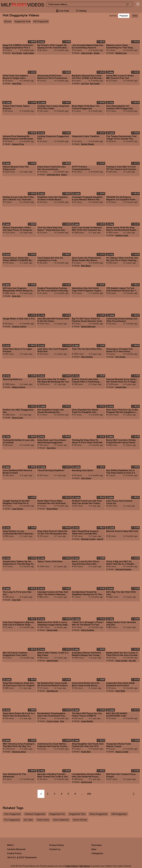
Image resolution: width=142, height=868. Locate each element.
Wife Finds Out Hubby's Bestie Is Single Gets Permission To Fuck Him (15, 77)
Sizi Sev (132, 661)
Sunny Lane (17, 418)
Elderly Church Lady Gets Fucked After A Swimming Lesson (85, 381)
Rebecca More (19, 387)
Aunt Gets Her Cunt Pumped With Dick (52, 350)
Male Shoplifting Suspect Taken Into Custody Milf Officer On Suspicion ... (85, 532)
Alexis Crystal (122, 752)
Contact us (55, 849)
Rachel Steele (88, 144)
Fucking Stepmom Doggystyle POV (53, 138)
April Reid (120, 691)
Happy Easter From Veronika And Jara (121, 624)
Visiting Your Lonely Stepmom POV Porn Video (53, 107)
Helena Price (18, 144)
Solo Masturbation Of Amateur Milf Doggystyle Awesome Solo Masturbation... (119, 107)
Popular (124, 16)
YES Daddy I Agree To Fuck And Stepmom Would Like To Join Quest (122, 289)
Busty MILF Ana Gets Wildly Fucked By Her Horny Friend (121, 441)
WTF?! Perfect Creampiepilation (81, 168)
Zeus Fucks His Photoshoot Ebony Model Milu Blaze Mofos (86, 259)
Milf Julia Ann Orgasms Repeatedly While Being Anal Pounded (19, 289)
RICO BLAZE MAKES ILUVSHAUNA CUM (117, 715)
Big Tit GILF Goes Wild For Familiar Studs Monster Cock (87, 320)
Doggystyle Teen (77, 814)
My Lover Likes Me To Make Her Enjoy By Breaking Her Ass (53, 381)
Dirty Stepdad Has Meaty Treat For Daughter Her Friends (85, 411)
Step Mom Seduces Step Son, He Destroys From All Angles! (19, 684)
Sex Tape (28, 820)
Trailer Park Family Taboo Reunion (16, 107)
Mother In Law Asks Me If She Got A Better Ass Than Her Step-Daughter (18, 198)
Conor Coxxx (53, 721)
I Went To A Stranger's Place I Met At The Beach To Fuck (88, 624)
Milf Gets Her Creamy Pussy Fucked (121, 775)
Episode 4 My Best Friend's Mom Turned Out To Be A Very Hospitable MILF (53, 775)
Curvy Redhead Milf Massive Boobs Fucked (17, 472)
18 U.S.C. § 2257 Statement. (22, 857)
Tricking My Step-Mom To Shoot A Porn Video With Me (87, 441)
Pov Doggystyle (12, 820)
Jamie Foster (52, 661)
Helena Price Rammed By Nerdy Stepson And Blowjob (18, 138)
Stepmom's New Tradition (86, 136)
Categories (97, 853)
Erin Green (17, 53)
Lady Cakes (29, 53)
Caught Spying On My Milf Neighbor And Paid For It (16, 502)
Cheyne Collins (19, 327)
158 (89, 794)
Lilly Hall (16, 600)
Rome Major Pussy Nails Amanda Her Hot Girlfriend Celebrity (51, 502)
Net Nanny (85, 866)
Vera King (51, 448)
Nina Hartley (87, 357)
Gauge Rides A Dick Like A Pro (19, 319)
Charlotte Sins (53, 175)
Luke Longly (87, 53)
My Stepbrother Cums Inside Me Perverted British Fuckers (53, 684)
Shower (8, 21)
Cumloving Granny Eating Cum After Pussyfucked (122, 320)
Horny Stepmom (61, 820)
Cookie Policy (14, 853)
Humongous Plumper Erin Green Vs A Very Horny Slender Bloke (119, 350)
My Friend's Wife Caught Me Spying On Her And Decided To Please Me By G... (52, 46)
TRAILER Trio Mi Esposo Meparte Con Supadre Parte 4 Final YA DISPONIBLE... (122, 198)
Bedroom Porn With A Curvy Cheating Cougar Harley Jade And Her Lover (52, 624)
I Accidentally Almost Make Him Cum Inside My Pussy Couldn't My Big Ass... (86, 775)
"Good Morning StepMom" (51, 470)
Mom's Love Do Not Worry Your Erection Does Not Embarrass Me (86, 563)
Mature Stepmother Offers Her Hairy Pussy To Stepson (17, 229)
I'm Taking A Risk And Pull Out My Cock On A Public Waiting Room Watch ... (122, 259)
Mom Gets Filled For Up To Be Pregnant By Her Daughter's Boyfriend (122, 411)
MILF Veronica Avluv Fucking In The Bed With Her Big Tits (19, 745)
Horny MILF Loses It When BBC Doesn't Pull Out (120, 77)
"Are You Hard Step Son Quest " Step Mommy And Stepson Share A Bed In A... (52, 229)
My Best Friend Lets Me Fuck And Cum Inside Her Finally (87, 502)
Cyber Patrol (71, 866)
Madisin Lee (121, 53)
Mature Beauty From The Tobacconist (16, 168)
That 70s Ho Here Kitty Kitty (87, 349)
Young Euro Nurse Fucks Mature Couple (119, 745)
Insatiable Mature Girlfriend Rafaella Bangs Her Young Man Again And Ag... (86, 654)
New (135, 16)
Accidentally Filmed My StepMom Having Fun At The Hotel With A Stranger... (87, 593)
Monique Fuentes (123, 569)
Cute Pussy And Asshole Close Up (119, 502)
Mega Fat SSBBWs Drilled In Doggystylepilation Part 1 (18, 46)
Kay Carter (95, 84)
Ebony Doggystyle (98, 814)
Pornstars (97, 845)
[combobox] (90, 4)
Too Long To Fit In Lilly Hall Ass (17, 593)
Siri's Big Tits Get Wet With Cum (121, 593)
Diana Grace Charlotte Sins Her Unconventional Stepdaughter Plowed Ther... (53, 168)
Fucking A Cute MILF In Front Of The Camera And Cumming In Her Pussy (122, 168)
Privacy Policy (56, 845)
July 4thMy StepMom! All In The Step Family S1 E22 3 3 (121, 472)
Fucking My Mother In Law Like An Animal (19, 441)
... (82, 794)
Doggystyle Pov (57, 814)
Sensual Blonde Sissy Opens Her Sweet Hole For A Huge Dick (121, 381)
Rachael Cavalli (88, 539)
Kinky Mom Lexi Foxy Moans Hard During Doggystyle (52, 441)
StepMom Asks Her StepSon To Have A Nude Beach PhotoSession (52, 198)
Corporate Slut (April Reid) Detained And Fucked (120, 684)
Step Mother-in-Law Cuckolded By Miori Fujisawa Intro (18, 532)
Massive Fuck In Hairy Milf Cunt (122, 531)
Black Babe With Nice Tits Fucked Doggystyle (86, 107)
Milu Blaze (86, 266)
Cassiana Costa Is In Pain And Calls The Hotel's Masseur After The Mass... (53, 593)
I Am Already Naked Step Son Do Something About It (87, 46)
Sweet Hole (121, 387)
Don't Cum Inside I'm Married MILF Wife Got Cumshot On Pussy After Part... (87, 229)
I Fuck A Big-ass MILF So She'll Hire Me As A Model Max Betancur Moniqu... (120, 563)
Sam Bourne (52, 691)
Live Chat (62, 11)
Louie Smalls (87, 721)
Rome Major (52, 509)
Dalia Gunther (88, 630)
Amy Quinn (86, 478)
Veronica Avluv (19, 752)
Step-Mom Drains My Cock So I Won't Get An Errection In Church (19, 715)
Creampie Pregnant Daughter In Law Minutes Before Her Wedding (87, 198)
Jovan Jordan (121, 661)
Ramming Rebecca (12, 379)
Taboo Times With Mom (50, 562)
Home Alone (43, 820)
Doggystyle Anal (22, 21)
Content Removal (16, 849)
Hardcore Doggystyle (35, 814)
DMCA (10, 845)
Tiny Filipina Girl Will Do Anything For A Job (50, 259)
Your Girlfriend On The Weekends (14, 775)
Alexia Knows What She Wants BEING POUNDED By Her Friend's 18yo (17, 259)
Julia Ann (16, 296)
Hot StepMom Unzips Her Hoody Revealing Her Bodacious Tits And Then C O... (51, 411)
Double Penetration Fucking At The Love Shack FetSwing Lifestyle (52, 289)
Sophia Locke (122, 235)
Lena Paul (17, 84)
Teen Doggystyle (12, 814)
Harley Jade (52, 630)
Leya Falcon (18, 509)
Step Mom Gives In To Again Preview (17, 350)
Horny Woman (80, 820)
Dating (81, 11)
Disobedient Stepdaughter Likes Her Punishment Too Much (51, 715)
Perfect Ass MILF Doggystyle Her (18, 411)
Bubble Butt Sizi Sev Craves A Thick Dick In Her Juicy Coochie (122, 654)
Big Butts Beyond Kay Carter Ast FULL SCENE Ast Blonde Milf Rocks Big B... (87, 77)
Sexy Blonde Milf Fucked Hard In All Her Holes (53, 320)
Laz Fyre (85, 84)
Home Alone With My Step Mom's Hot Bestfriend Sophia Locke (122, 229)
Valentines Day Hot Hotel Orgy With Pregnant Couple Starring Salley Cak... (86, 289)
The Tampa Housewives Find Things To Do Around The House (121, 138)
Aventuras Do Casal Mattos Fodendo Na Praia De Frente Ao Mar (52, 745)
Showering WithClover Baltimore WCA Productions (52, 77)
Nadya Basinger (88, 327)
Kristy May (86, 752)
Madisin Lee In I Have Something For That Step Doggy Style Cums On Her (120, 46)
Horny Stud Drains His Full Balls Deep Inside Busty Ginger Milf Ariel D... (86, 684)
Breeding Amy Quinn (82, 470)
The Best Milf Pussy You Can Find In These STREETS (87, 715)
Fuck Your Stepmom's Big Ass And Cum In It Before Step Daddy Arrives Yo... (18, 624)
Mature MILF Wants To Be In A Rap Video (53, 654)
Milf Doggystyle (41, 21)
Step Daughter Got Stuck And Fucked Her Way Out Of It (88, 745)
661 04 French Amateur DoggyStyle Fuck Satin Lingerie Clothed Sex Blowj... (18, 654)
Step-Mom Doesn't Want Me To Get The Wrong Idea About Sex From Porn (53, 532)
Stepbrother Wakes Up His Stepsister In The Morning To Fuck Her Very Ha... (18, 563)
